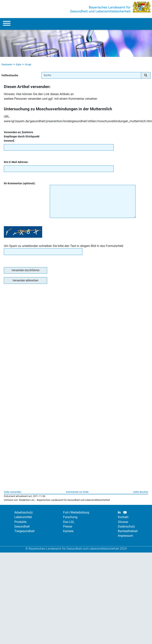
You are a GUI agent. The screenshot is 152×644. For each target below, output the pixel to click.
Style (18, 64)
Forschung (70, 517)
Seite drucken (141, 492)
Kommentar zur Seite (77, 492)
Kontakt (123, 517)
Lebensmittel (23, 517)
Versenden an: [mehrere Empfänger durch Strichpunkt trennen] (22, 136)
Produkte (20, 522)
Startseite (7, 64)
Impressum (125, 536)
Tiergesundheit (24, 531)
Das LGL (69, 522)
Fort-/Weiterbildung (76, 512)
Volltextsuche (10, 75)
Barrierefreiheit (128, 531)
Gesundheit (22, 526)
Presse (68, 526)
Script (28, 64)
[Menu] (7, 24)
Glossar (123, 522)
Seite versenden (13, 492)
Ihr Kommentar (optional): (20, 183)
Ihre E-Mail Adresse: (16, 162)
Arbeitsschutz (24, 512)
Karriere (68, 531)
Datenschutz (126, 526)
